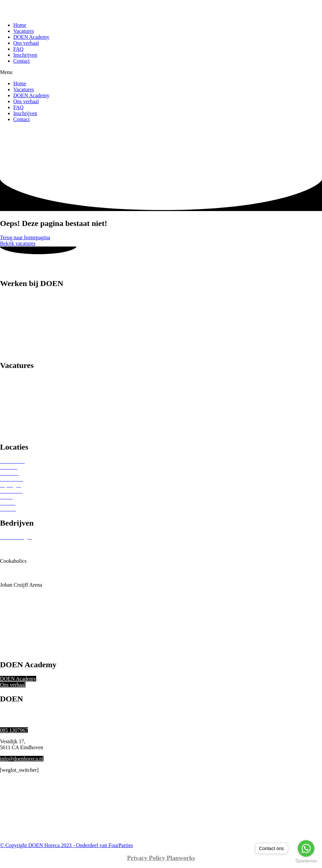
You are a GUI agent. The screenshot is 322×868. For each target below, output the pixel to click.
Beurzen (9, 391)
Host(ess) (10, 333)
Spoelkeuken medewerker (28, 351)
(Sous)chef (11, 345)
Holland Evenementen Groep (31, 579)
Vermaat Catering (19, 651)
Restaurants (12, 379)
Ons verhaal (26, 43)
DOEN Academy (31, 37)
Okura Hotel (13, 603)
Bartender (10, 303)
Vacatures (24, 31)
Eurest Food (13, 567)
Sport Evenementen (21, 397)
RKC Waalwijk (16, 609)
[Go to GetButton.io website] (306, 861)
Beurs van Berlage (20, 543)
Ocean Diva (13, 597)
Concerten (11, 427)
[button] (161, 72)
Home (20, 25)
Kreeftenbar (13, 591)
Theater (8, 415)
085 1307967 (14, 730)
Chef (5, 321)
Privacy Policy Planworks (161, 858)
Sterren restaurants (20, 385)
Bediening (11, 309)
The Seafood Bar (18, 633)
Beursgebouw (15, 549)
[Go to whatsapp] (306, 848)
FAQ (18, 49)
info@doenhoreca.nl (22, 759)
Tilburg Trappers (18, 645)
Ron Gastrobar (16, 615)
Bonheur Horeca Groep (25, 555)
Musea (7, 421)
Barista (7, 297)
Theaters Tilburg (18, 639)
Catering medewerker (23, 315)
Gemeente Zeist (17, 573)
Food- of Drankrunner (23, 327)
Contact (22, 61)
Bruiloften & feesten (22, 409)
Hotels (7, 403)
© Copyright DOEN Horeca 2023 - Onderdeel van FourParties (67, 845)
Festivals (9, 433)
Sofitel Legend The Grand (28, 621)
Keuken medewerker (22, 339)
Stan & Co (11, 627)
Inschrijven (25, 55)
